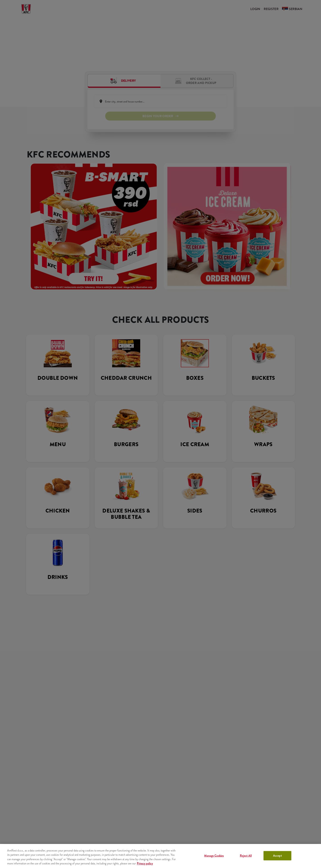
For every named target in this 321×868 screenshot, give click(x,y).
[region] (160, 856)
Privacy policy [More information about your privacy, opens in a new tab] (145, 863)
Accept (277, 856)
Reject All (246, 856)
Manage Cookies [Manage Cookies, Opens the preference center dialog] (214, 856)
